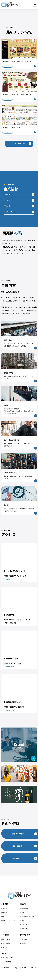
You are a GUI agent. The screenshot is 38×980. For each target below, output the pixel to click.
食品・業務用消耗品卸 (27, 917)
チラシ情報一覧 (19, 144)
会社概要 (7, 200)
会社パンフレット (10, 212)
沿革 (3, 917)
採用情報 (4, 947)
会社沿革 (7, 206)
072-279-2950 (9, 579)
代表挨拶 (7, 194)
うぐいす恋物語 (6, 962)
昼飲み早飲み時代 (7, 958)
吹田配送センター (26, 925)
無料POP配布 (5, 939)
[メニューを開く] (35, 4)
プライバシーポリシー (27, 939)
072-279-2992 (9, 710)
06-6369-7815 (9, 667)
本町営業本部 (24, 929)
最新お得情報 (5, 943)
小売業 (22, 921)
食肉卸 (22, 913)
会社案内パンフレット (8, 921)
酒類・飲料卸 (24, 909)
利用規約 (23, 943)
